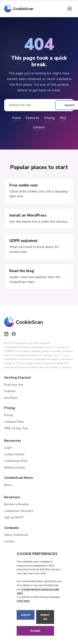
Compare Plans (14, 422)
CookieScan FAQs (16, 461)
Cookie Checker (14, 454)
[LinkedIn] (6, 334)
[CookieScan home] (19, 9)
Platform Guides (15, 468)
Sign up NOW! (14, 517)
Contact (39, 127)
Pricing (50, 118)
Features (33, 118)
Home (16, 118)
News (8, 485)
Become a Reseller (17, 504)
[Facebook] (14, 334)
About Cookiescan (16, 535)
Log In (8, 448)
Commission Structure (19, 511)
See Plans (11, 398)
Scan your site (14, 385)
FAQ (63, 118)
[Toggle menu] (70, 9)
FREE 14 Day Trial (16, 428)
